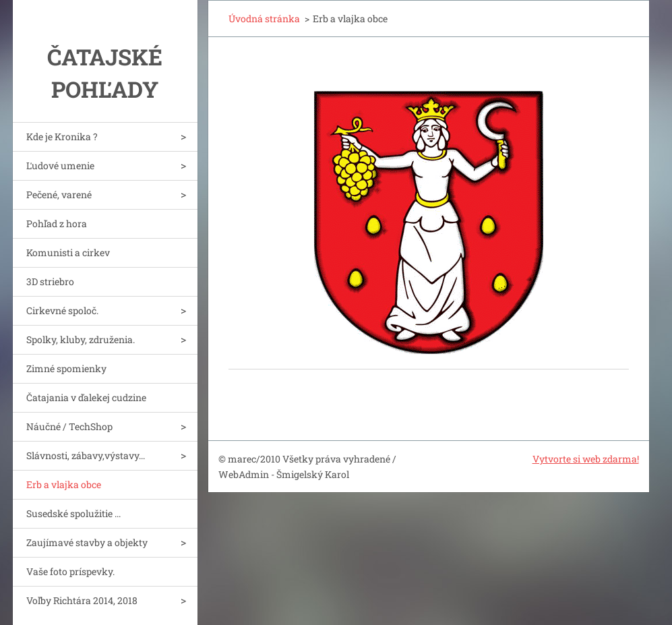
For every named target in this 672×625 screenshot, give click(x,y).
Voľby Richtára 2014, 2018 (82, 600)
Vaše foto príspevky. (70, 571)
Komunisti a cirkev (68, 252)
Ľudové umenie (60, 166)
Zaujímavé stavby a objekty (87, 542)
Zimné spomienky (66, 368)
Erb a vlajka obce (64, 484)
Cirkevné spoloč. (62, 310)
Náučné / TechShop (69, 426)
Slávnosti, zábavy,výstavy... (86, 455)
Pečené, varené (59, 195)
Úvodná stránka (264, 19)
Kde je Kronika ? (62, 137)
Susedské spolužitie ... (73, 513)
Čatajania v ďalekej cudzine (86, 397)
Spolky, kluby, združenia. (81, 339)
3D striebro (50, 281)
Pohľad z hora (57, 224)
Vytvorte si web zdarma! (586, 459)
